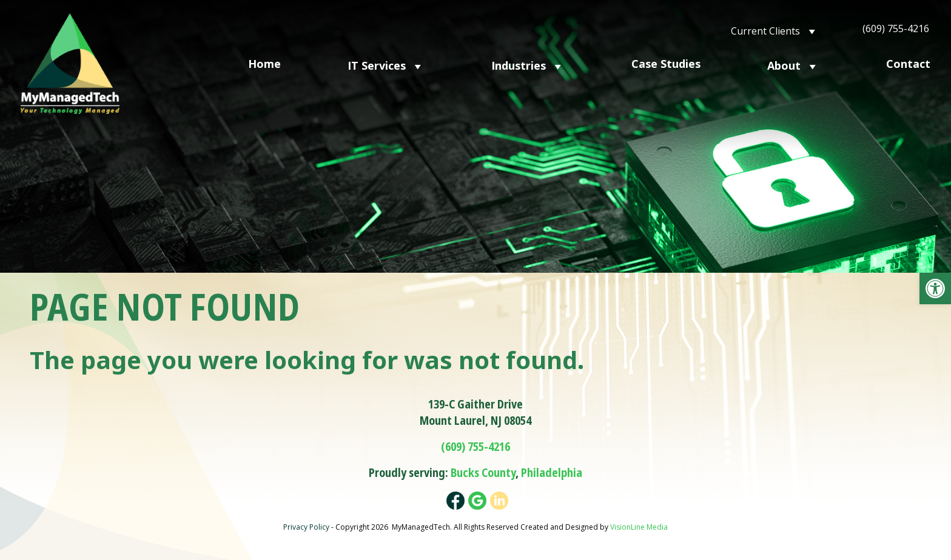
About (793, 65)
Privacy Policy (306, 527)
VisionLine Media (639, 527)
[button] (935, 288)
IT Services (386, 65)
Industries (528, 65)
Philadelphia (552, 473)
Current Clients (775, 30)
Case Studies (666, 64)
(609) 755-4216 (896, 28)
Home (264, 64)
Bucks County (483, 473)
